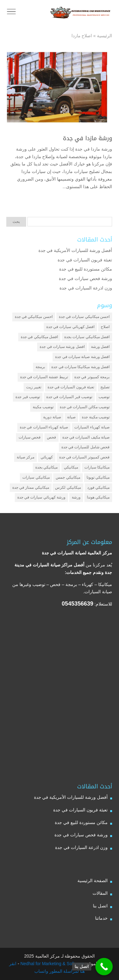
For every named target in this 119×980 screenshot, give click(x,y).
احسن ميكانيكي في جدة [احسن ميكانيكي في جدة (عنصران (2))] (34, 317)
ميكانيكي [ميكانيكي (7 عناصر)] (71, 467)
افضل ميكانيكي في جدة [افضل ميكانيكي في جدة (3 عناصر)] (39, 337)
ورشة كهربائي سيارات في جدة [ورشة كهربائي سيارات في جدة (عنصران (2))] (41, 497)
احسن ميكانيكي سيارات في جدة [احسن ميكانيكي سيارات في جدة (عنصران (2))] (84, 317)
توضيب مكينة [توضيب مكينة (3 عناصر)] (43, 407)
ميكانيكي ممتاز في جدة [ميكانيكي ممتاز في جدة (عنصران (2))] (31, 487)
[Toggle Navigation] (11, 13)
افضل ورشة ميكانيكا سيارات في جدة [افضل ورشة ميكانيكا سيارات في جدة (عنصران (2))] (80, 367)
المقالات (100, 893)
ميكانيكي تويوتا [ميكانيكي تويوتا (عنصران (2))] (98, 477)
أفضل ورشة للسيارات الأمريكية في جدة (75, 250)
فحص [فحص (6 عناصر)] (51, 437)
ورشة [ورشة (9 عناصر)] (76, 497)
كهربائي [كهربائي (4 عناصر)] (47, 457)
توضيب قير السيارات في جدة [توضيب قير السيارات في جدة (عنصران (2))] (69, 397)
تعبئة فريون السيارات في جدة (85, 260)
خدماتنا (101, 918)
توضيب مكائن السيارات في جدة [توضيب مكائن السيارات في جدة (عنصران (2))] (85, 407)
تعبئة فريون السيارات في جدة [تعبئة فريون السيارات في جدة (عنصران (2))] (71, 387)
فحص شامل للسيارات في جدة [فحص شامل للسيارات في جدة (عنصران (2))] (85, 447)
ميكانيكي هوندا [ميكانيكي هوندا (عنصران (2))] (98, 497)
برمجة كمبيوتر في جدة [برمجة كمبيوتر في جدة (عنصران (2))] (92, 377)
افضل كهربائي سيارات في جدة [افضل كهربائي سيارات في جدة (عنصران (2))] (70, 327)
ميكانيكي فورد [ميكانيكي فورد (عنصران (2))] (98, 487)
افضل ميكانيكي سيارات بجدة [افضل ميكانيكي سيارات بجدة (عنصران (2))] (87, 337)
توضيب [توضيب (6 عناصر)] (104, 397)
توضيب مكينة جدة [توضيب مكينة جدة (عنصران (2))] (96, 417)
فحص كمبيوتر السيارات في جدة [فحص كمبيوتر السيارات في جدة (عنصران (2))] (84, 457)
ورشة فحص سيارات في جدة (85, 278)
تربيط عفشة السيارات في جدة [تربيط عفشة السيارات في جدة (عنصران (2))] (44, 377)
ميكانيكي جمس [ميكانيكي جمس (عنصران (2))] (68, 477)
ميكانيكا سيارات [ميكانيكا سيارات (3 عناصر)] (97, 467)
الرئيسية (105, 36)
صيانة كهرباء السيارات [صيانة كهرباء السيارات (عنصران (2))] (92, 427)
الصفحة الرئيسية (93, 881)
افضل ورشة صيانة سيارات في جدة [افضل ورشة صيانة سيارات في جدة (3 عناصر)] (82, 357)
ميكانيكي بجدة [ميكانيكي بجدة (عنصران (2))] (46, 467)
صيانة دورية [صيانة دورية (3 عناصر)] (52, 417)
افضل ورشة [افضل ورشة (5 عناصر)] (100, 347)
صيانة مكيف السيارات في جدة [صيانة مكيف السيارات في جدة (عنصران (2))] (86, 437)
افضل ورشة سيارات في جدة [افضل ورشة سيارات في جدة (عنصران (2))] (62, 347)
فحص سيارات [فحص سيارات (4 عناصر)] (30, 437)
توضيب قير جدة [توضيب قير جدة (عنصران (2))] (28, 397)
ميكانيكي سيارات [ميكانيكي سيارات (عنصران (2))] (36, 477)
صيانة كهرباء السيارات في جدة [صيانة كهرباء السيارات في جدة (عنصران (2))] (44, 427)
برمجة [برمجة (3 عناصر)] (40, 367)
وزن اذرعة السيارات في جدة (86, 288)
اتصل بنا (100, 906)
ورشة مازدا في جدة (88, 138)
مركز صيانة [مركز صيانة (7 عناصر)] (25, 457)
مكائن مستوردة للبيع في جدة (86, 269)
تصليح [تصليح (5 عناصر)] (105, 387)
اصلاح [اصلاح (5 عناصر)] (105, 327)
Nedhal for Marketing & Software (52, 964)
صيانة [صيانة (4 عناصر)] (71, 417)
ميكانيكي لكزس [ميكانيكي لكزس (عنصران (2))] (68, 487)
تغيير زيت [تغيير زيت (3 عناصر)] (34, 387)
